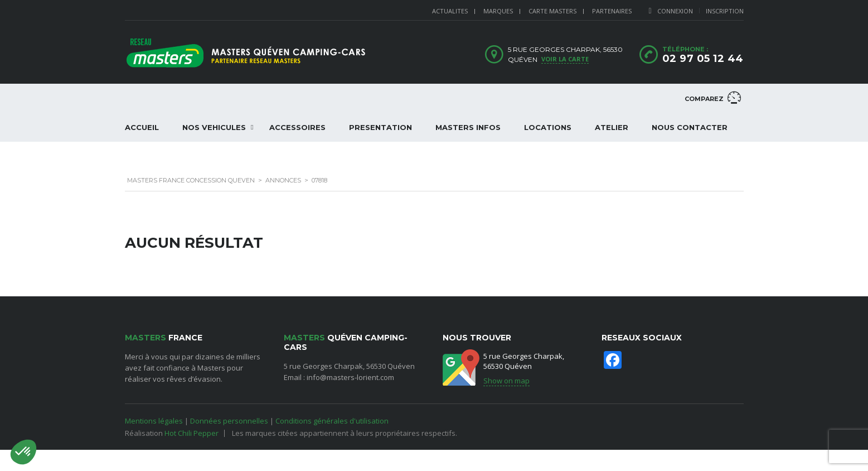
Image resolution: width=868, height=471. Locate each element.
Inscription (725, 11)
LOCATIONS (548, 127)
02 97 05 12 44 (703, 59)
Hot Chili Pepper (191, 433)
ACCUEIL (142, 127)
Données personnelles (229, 421)
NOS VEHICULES (214, 127)
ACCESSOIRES (297, 127)
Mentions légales (154, 421)
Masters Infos (468, 127)
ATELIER (612, 127)
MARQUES (498, 11)
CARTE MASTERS (552, 11)
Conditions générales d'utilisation (332, 421)
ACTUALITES (450, 11)
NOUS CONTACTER (690, 127)
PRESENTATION (380, 127)
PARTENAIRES (612, 11)
